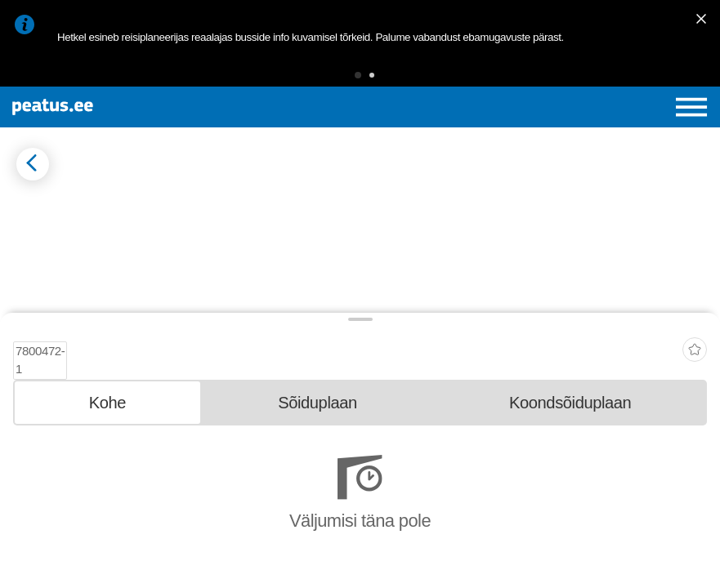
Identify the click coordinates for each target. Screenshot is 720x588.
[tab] (107, 495)
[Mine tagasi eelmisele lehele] (33, 164)
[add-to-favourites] (695, 438)
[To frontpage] (128, 107)
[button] (358, 75)
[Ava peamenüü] (691, 107)
